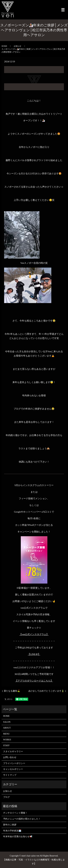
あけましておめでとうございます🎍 (46, 691)
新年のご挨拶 (10, 825)
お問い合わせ (10, 757)
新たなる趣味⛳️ (12, 691)
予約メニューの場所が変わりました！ (22, 819)
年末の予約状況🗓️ (12, 831)
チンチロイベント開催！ (15, 813)
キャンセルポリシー (13, 769)
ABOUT (7, 728)
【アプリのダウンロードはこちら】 (34, 681)
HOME (4, 46)
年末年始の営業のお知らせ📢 (18, 837)
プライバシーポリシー (14, 763)
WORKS (7, 740)
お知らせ (17, 46)
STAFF (6, 745)
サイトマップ (10, 775)
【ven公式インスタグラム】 (34, 634)
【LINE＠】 (34, 654)
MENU (6, 734)
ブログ (6, 797)
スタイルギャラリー (13, 751)
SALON (7, 722)
